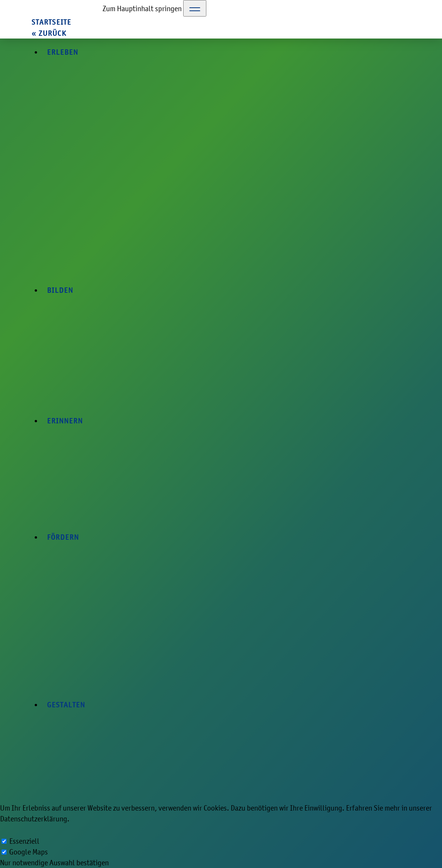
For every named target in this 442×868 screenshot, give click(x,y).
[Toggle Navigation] (195, 8)
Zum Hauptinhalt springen (142, 8)
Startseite (51, 22)
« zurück (49, 33)
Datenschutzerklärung (34, 819)
